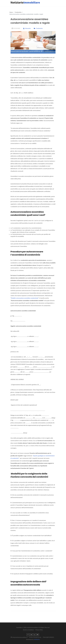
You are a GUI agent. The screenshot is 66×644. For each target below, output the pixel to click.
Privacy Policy (39, 630)
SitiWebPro (37, 639)
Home (11, 12)
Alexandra (27, 28)
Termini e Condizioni (28, 630)
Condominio (18, 12)
